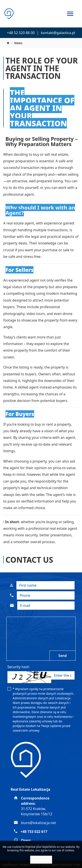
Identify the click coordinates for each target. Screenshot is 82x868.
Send (63, 656)
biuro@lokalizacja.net (38, 823)
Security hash (18, 667)
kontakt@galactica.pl (58, 33)
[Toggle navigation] (70, 14)
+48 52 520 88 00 (21, 33)
